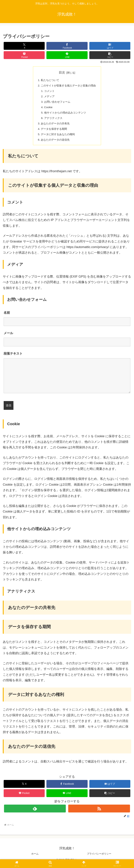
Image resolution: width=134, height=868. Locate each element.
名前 (7, 316)
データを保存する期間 (53, 131)
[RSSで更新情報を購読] (99, 812)
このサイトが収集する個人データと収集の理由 (68, 86)
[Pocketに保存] (24, 55)
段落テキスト (13, 357)
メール (8, 336)
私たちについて (49, 80)
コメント (48, 92)
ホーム (35, 857)
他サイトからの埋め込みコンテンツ (65, 114)
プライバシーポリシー (99, 857)
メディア (48, 97)
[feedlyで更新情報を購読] (35, 812)
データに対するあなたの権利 (57, 137)
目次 (62, 72)
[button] (110, 55)
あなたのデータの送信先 (54, 143)
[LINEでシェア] (67, 55)
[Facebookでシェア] (67, 46)
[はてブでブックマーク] (110, 46)
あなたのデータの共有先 (54, 126)
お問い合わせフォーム (57, 103)
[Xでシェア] (24, 46)
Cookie (47, 109)
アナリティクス (52, 120)
